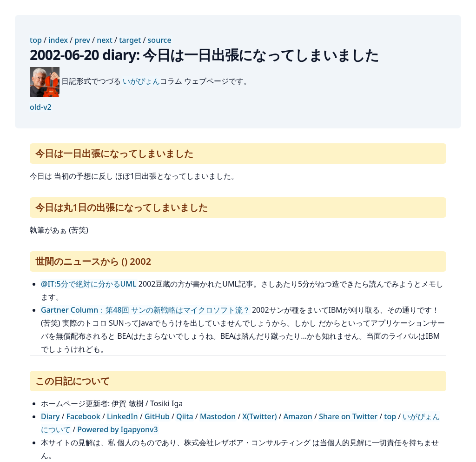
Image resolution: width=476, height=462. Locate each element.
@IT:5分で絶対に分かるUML (89, 284)
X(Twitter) (260, 416)
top (36, 40)
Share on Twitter (348, 416)
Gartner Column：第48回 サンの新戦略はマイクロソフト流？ (145, 310)
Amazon (298, 416)
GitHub (157, 416)
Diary (50, 416)
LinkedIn (122, 416)
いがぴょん (141, 81)
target (130, 40)
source (160, 40)
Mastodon (218, 416)
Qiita (185, 416)
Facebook (83, 416)
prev (82, 40)
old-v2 (41, 107)
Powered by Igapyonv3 (117, 429)
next (105, 40)
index (58, 40)
